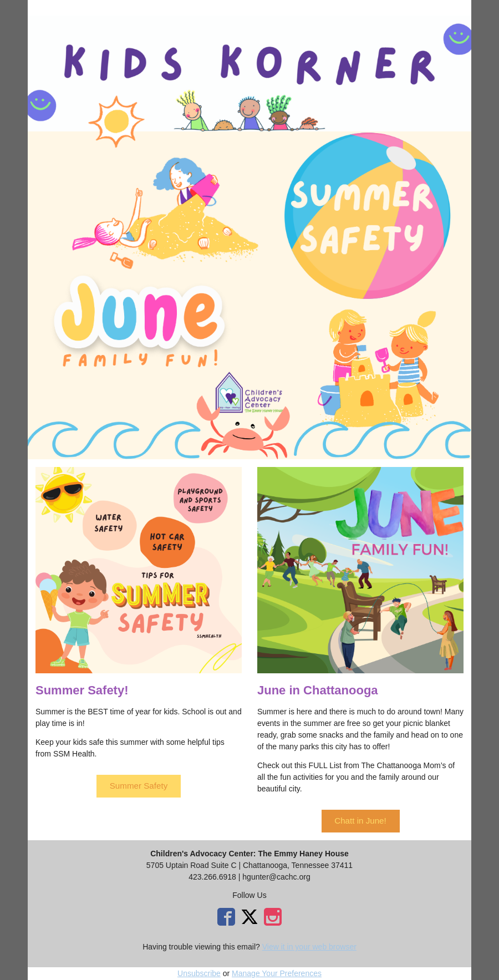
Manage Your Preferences (277, 973)
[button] (139, 786)
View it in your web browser (309, 947)
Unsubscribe (199, 973)
